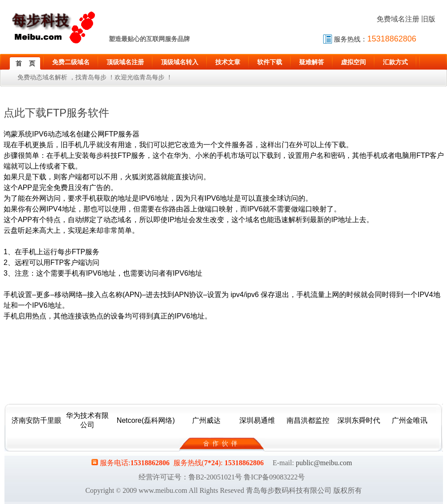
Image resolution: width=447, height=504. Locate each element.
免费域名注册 (398, 19)
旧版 (428, 19)
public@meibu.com (324, 463)
